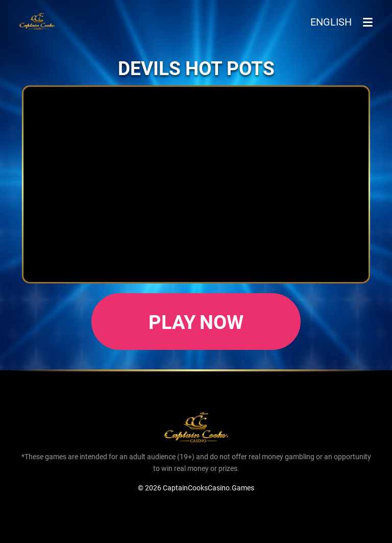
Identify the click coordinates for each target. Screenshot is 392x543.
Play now (196, 321)
